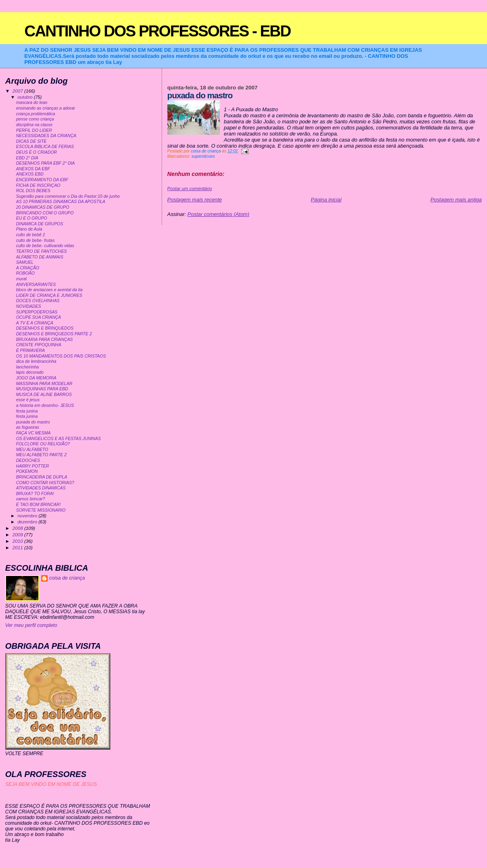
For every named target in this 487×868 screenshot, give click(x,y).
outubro (25, 97)
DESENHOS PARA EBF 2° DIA (45, 163)
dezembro (28, 522)
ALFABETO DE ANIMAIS (40, 257)
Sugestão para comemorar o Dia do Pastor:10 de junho (68, 196)
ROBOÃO (25, 273)
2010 (18, 541)
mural (21, 279)
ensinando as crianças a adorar (46, 108)
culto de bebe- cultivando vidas (45, 246)
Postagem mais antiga (456, 200)
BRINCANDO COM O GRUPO (45, 213)
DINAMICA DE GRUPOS (40, 224)
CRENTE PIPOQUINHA (39, 345)
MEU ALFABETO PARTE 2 (41, 455)
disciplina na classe (34, 125)
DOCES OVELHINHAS (38, 301)
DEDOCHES (28, 460)
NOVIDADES (29, 306)
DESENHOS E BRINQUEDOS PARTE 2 (54, 334)
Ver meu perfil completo (31, 625)
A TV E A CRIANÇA (35, 323)
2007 (18, 91)
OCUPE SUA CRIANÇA (39, 317)
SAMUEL (25, 262)
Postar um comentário (190, 188)
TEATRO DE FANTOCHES (42, 251)
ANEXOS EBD (30, 174)
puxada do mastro (33, 422)
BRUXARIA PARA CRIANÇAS (44, 340)
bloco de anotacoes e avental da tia (50, 290)
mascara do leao (32, 103)
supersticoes (203, 156)
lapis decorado (30, 372)
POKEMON (27, 471)
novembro (28, 516)
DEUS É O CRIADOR (37, 152)
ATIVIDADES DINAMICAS (41, 488)
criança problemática (36, 114)
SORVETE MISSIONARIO (41, 510)
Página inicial (326, 200)
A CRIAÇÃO (28, 268)
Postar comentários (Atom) (218, 214)
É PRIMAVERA (31, 350)
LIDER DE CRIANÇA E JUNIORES (49, 295)
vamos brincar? (31, 499)
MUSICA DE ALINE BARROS (44, 395)
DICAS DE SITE (32, 141)
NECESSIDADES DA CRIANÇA (46, 136)
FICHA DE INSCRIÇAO (38, 185)
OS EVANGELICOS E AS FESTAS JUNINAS (58, 439)
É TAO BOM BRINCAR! (38, 505)
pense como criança (35, 119)
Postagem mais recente (195, 200)
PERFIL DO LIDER (34, 130)
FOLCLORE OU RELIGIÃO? (43, 444)
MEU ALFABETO (32, 450)
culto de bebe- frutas (35, 240)
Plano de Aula (29, 229)
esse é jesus (28, 400)
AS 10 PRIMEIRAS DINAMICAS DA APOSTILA (61, 202)
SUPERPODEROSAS (37, 312)
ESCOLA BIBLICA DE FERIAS (45, 147)
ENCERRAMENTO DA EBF (42, 180)
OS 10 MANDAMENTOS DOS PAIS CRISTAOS (61, 356)
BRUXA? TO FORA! (35, 494)
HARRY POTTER (33, 466)
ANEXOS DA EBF (33, 169)
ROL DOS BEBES (33, 191)
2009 (18, 535)
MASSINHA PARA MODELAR (44, 384)
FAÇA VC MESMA (34, 433)
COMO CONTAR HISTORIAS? (45, 483)
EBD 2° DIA (27, 158)
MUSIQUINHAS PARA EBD (42, 389)
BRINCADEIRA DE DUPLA (42, 477)
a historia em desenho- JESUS (45, 405)
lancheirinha (27, 367)
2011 (18, 547)
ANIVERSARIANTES (36, 285)
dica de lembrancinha (36, 361)
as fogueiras (28, 427)
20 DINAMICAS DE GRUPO (43, 207)
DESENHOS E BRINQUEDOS (45, 328)
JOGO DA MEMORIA (36, 378)
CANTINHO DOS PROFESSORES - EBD (157, 31)
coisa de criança (67, 578)
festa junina (27, 411)
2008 (18, 528)
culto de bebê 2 (31, 235)
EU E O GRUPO (32, 218)
